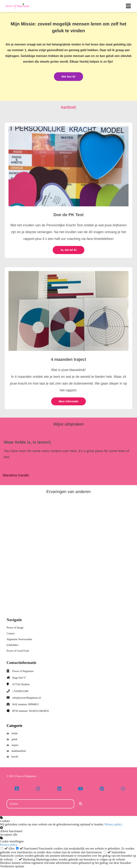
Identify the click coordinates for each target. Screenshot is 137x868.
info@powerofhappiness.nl (27, 698)
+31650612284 (20, 691)
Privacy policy (113, 824)
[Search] (81, 804)
